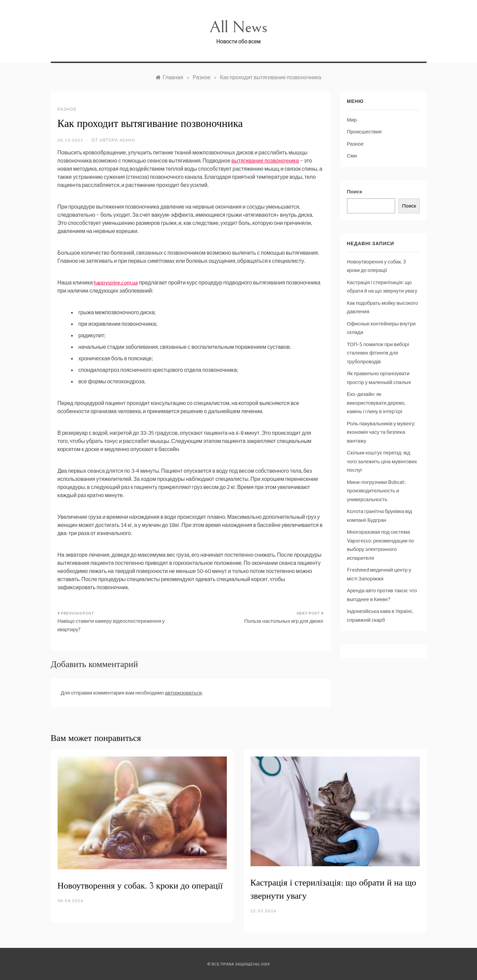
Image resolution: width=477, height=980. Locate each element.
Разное (67, 109)
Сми (352, 155)
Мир (352, 120)
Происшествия (364, 131)
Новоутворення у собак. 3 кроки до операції (140, 886)
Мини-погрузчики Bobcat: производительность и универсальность (376, 491)
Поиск (355, 191)
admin (127, 140)
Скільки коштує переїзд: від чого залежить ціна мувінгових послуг (382, 461)
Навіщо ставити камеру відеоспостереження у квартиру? (111, 625)
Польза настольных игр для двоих (284, 621)
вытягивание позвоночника (265, 160)
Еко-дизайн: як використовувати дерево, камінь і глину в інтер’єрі (376, 402)
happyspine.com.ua (116, 282)
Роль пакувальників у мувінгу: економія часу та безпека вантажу (381, 432)
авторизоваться (183, 693)
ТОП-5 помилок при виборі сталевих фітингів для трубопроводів (378, 353)
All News (239, 27)
